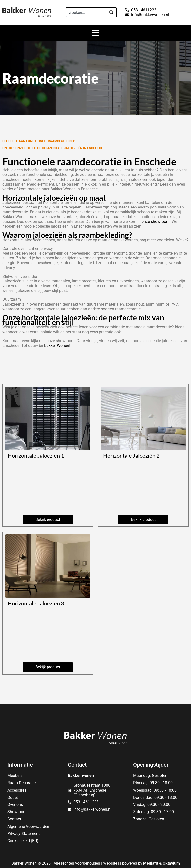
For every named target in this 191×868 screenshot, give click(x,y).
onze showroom (156, 222)
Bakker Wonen (57, 345)
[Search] (111, 13)
